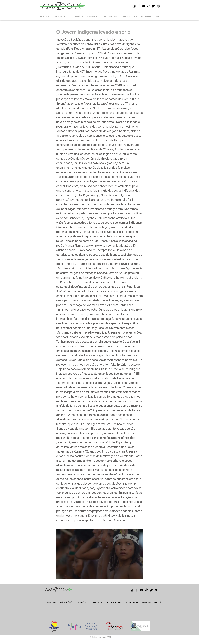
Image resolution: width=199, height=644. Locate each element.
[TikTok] (149, 6)
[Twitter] (153, 6)
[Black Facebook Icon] (139, 6)
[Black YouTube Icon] (144, 6)
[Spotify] (158, 6)
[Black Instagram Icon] (134, 6)
